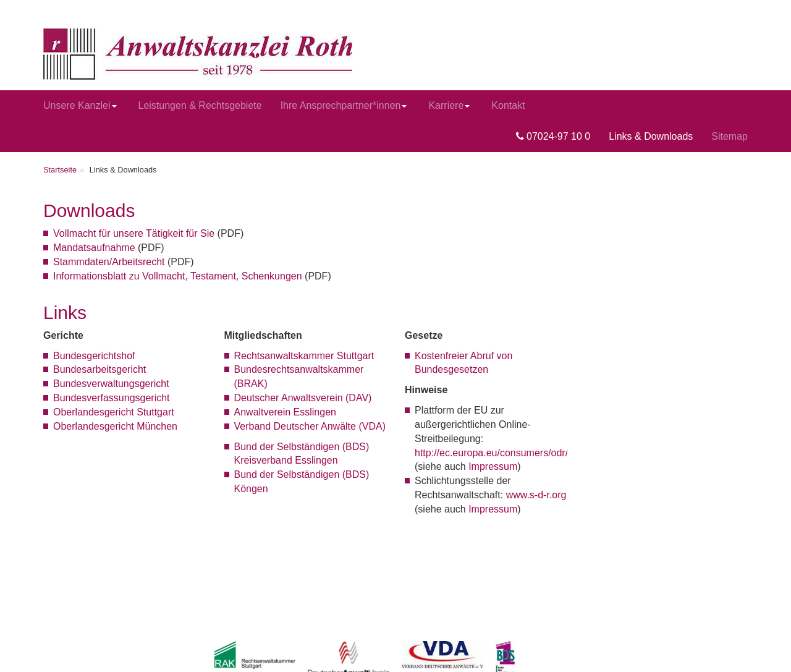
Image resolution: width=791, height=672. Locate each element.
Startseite (60, 170)
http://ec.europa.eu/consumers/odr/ (491, 453)
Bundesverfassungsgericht (112, 398)
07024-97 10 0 (553, 136)
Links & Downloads (651, 136)
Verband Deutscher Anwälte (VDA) (310, 426)
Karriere (449, 105)
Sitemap (730, 136)
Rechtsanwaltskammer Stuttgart (304, 356)
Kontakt (508, 105)
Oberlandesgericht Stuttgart (114, 412)
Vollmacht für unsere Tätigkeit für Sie (134, 233)
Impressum (493, 466)
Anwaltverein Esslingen (285, 412)
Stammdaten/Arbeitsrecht (109, 262)
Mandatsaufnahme (94, 248)
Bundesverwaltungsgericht (111, 384)
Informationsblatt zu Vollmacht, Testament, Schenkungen (178, 276)
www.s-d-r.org (536, 495)
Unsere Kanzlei (80, 105)
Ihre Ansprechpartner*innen (344, 105)
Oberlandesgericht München (115, 426)
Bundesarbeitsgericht (99, 369)
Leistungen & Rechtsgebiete (200, 105)
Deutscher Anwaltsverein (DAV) (303, 398)
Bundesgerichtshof (94, 356)
